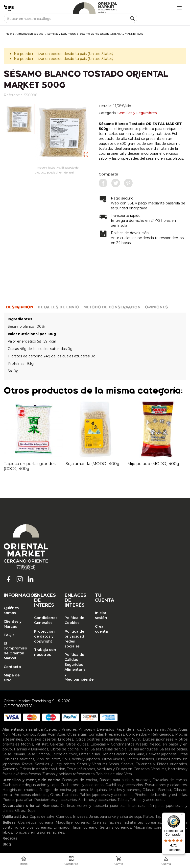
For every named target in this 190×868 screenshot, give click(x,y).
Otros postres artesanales (98, 739)
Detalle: (115, 106)
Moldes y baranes (125, 790)
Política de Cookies (74, 620)
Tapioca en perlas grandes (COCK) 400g (30, 466)
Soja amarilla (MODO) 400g (93, 464)
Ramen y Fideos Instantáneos (29, 769)
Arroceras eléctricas (31, 795)
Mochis (27, 744)
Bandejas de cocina (80, 780)
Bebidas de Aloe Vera (114, 774)
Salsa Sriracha (38, 754)
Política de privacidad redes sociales (74, 639)
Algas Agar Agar (51, 734)
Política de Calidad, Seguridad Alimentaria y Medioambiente (76, 667)
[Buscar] (71, 18)
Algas (172, 729)
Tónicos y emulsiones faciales (39, 832)
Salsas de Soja (114, 749)
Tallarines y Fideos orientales (161, 764)
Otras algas (77, 734)
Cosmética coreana (36, 822)
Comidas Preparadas (106, 734)
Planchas (70, 795)
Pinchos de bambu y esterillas (161, 795)
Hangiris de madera (20, 790)
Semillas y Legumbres (137, 113)
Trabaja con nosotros (45, 652)
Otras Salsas (89, 754)
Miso (84, 749)
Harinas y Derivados (31, 749)
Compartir (109, 174)
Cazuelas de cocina (170, 780)
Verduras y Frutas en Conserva (123, 769)
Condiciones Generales (46, 620)
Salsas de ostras (173, 749)
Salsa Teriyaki (14, 754)
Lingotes (66, 739)
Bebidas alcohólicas (118, 754)
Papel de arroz (128, 729)
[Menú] (182, 816)
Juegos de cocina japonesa (64, 790)
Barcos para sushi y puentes (125, 780)
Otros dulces (77, 744)
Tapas (160, 817)
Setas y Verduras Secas (98, 764)
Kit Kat (42, 744)
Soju (66, 759)
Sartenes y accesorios (97, 800)
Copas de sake (42, 817)
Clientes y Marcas (13, 624)
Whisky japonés (86, 759)
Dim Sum (132, 739)
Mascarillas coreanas (152, 827)
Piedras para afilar (17, 800)
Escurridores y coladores (166, 785)
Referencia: (13, 95)
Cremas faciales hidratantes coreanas (127, 822)
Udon (61, 769)
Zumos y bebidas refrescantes (68, 774)
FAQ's (9, 635)
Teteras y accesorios (147, 800)
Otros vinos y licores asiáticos (128, 759)
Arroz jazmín (154, 729)
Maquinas (98, 790)
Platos (148, 817)
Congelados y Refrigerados (150, 734)
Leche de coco (64, 754)
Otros (55, 795)
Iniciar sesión (101, 615)
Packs (27, 764)
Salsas (96, 749)
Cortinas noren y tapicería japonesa (93, 806)
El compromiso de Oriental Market (15, 651)
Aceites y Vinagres (60, 729)
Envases (80, 817)
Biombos (50, 806)
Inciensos (136, 806)
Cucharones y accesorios (82, 785)
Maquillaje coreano (72, 822)
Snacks (127, 764)
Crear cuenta (101, 629)
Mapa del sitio (12, 678)
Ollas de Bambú (157, 790)
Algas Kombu (23, 734)
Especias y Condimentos (112, 744)
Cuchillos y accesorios (124, 785)
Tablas (123, 800)
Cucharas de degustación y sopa (31, 785)
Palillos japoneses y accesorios (106, 795)
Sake (140, 754)
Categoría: (128, 113)
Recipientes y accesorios (55, 800)
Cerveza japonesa (161, 754)
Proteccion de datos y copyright (44, 636)
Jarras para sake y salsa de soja (115, 817)
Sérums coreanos (116, 827)
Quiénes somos (11, 610)
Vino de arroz (48, 759)
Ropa (31, 811)
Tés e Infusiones (81, 769)
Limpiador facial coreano (75, 827)
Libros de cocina (64, 749)
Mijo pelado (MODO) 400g (153, 464)
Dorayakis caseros (40, 739)
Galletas (57, 744)
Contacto (12, 667)
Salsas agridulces (143, 749)
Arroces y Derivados (96, 729)
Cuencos (64, 817)
